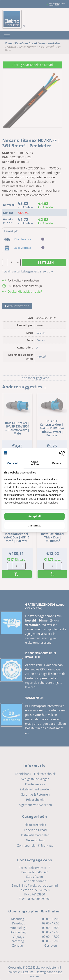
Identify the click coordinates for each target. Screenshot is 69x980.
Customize (34, 525)
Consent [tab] (13, 463)
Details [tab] (56, 463)
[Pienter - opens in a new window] (62, 453)
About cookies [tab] (34, 463)
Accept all (34, 516)
